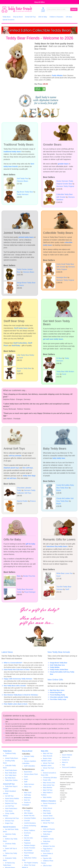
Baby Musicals (48, 756)
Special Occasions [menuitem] (8, 20)
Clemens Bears (22, 181)
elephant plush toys (11, 468)
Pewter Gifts (47, 780)
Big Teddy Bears (10, 778)
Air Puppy (27, 811)
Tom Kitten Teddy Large (58, 699)
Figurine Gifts (47, 858)
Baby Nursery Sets (49, 783)
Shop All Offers (39, 2)
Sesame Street (48, 816)
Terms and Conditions (69, 767)
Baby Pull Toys (48, 790)
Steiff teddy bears (21, 328)
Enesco (33, 501)
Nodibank (27, 840)
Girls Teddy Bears (11, 775)
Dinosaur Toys (10, 821)
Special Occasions (9, 827)
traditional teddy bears (12, 152)
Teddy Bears (7, 751)
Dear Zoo (27, 800)
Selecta (26, 855)
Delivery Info (66, 757)
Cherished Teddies (30, 818)
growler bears (63, 164)
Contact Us (66, 760)
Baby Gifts (45, 751)
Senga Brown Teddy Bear (59, 663)
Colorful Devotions (30, 823)
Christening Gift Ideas (50, 778)
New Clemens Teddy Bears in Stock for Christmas (21, 695)
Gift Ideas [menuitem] (69, 17)
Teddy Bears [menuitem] (7, 17)
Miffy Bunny (47, 811)
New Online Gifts (55, 680)
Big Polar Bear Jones (57, 690)
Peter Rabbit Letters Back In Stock (16, 704)
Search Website (67, 755)
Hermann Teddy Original (65, 186)
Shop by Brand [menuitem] (18, 17)
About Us (65, 762)
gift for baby (30, 544)
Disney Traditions (30, 830)
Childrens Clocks (48, 839)
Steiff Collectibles (20, 343)
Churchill (27, 821)
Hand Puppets (48, 832)
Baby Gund (28, 793)
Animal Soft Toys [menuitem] (30, 17)
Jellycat (26, 835)
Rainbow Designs (30, 845)
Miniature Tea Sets (49, 846)
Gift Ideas (44, 827)
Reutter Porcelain (30, 848)
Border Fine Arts (29, 576)
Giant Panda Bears (11, 808)
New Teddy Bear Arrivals (59, 652)
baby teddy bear (59, 458)
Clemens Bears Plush (31, 774)
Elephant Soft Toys (11, 803)
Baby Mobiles (47, 797)
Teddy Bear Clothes (11, 780)
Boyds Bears (28, 772)
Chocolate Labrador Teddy (59, 697)
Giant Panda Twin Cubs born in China (17, 670)
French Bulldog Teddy (57, 695)
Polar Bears (9, 811)
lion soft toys (28, 468)
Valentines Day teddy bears (57, 546)
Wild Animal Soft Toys (12, 818)
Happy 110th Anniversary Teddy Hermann (18, 679)
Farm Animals (9, 801)
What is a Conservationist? (13, 663)
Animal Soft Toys (9, 784)
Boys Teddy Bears (11, 773)
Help (63, 765)
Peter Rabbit (47, 813)
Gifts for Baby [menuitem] (43, 17)
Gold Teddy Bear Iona (57, 665)
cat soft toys (12, 478)
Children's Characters (48, 801)
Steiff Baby (16, 346)
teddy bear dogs (29, 476)
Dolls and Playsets (49, 829)
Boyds (59, 490)
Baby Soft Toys (48, 753)
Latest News (7, 652)
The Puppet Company (31, 863)
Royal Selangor (30, 592)
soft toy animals (15, 456)
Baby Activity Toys (49, 785)
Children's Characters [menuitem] (56, 17)
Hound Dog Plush (56, 692)
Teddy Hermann (23, 194)
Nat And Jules (28, 838)
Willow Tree (28, 787)
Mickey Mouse (48, 808)
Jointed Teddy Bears (12, 758)
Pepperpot (27, 843)
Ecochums (27, 833)
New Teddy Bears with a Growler (15, 686)
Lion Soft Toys (10, 806)
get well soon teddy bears (53, 339)
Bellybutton (28, 798)
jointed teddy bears (26, 237)
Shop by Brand (27, 751)
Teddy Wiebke (57, 76)
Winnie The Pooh (48, 823)
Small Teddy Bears (11, 770)
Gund (64, 374)
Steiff (21, 358)
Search (74, 9)
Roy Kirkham (28, 850)
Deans (21, 285)
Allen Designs (28, 813)
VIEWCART (43, 10)
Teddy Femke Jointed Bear (59, 670)
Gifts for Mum (47, 866)
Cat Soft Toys (9, 796)
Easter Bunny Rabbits (12, 798)
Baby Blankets (48, 788)
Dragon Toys (9, 823)
